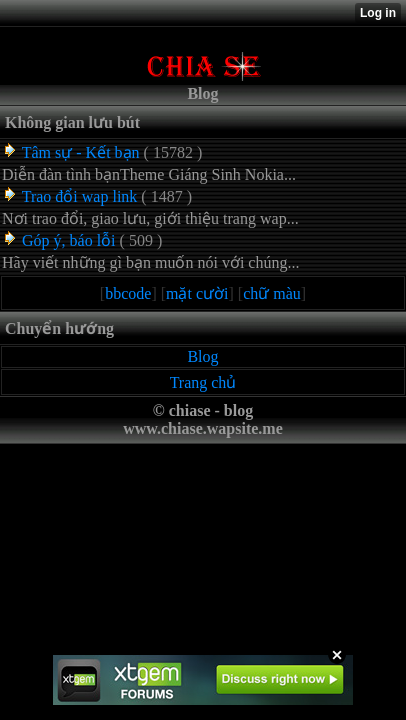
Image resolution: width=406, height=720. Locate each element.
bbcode (128, 293)
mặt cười (197, 293)
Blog (202, 356)
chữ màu (272, 293)
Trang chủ (203, 382)
